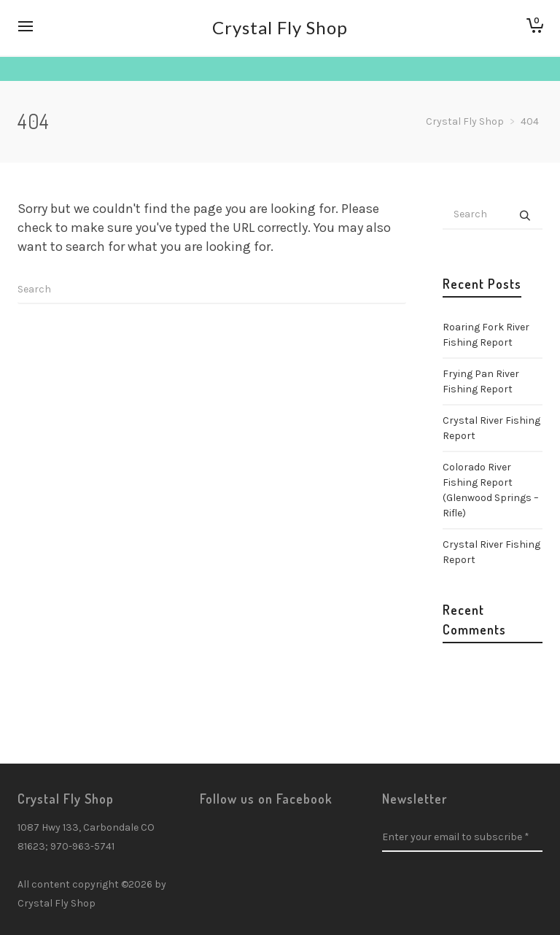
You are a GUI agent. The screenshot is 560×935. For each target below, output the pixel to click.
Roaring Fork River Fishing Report (486, 335)
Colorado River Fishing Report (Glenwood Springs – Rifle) (491, 490)
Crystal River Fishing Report (491, 428)
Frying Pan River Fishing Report (481, 381)
